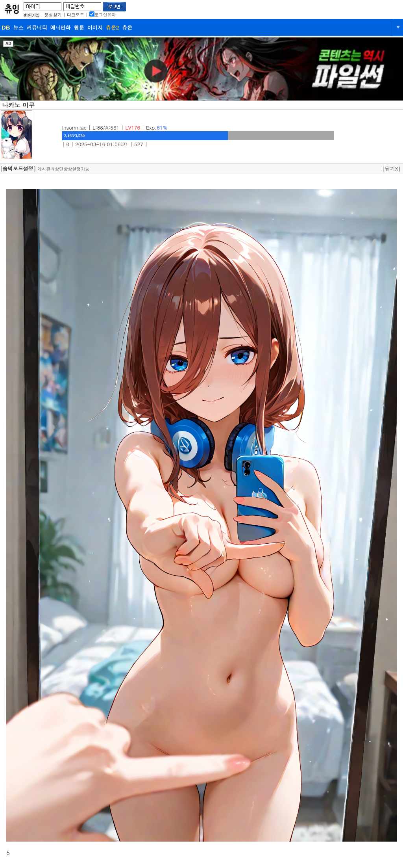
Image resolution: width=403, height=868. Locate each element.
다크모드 (76, 15)
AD (8, 44)
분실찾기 (53, 15)
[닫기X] (391, 168)
